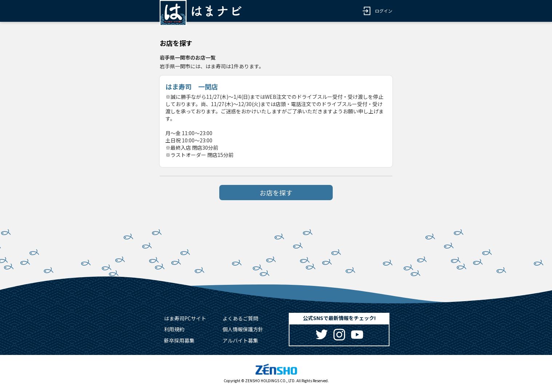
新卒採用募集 (179, 340)
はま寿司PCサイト (185, 318)
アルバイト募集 (240, 340)
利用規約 (174, 329)
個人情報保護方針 (243, 329)
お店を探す (276, 193)
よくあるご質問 (240, 318)
